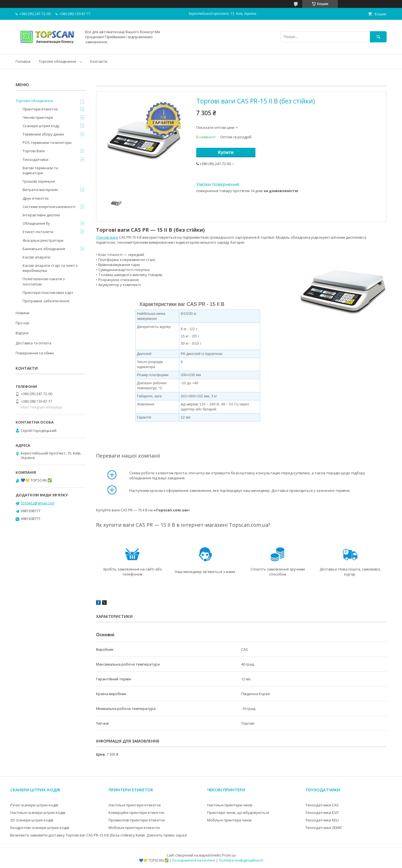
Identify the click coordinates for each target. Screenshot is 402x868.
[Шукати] (378, 37)
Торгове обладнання (57, 61)
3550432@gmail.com (38, 503)
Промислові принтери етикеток (137, 820)
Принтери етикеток (40, 109)
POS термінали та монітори (47, 142)
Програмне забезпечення (46, 301)
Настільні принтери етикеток (135, 805)
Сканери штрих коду (41, 126)
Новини (22, 313)
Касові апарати (36, 257)
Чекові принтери (38, 117)
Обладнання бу (36, 223)
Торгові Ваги (34, 151)
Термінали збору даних (43, 134)
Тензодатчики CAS (322, 805)
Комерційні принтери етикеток (137, 813)
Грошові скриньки (39, 181)
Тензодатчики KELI (322, 820)
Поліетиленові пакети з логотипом (44, 281)
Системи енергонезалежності (49, 207)
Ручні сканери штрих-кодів (34, 805)
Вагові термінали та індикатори (40, 170)
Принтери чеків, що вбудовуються (238, 813)
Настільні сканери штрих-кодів (38, 813)
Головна (23, 61)
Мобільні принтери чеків (229, 820)
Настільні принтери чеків (230, 805)
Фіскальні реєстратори (43, 240)
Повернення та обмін (35, 353)
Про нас (23, 323)
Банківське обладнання (44, 249)
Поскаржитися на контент (194, 860)
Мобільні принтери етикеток (134, 828)
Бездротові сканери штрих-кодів (40, 828)
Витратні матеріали (40, 190)
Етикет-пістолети (38, 232)
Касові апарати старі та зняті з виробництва (50, 268)
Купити (226, 152)
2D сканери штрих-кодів (32, 820)
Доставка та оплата (33, 343)
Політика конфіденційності (241, 860)
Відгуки (22, 333)
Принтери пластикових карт (48, 292)
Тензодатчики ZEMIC (324, 828)
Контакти (99, 61)
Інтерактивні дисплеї (41, 215)
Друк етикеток (36, 198)
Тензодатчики (35, 159)
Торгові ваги (107, 237)
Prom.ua (229, 855)
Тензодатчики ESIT (322, 813)
